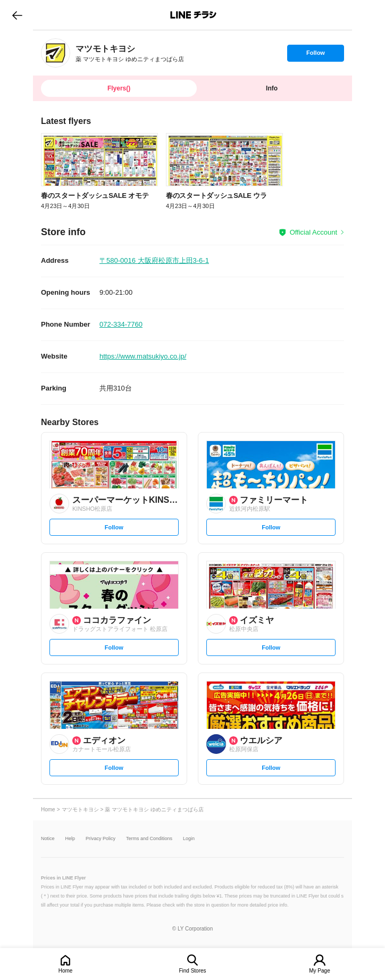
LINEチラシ (193, 15)
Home (66, 971)
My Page (319, 971)
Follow (315, 55)
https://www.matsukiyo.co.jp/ (143, 356)
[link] (56, 53)
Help (70, 839)
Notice (48, 839)
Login (189, 839)
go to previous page (17, 15)
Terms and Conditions (149, 839)
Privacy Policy (101, 839)
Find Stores (192, 971)
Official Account (313, 232)
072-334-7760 (121, 324)
